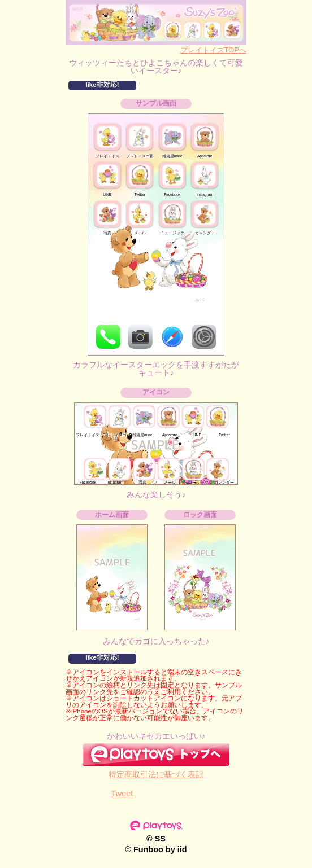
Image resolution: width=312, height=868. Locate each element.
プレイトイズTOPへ (213, 50)
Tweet (122, 794)
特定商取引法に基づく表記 (156, 774)
